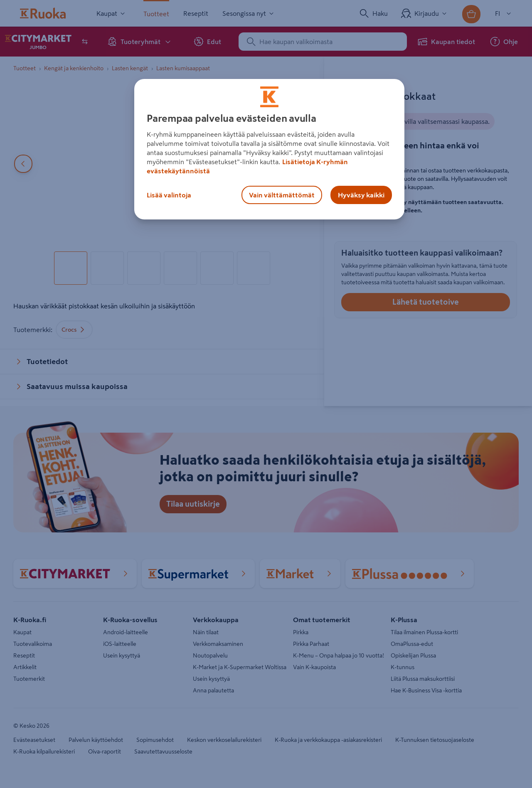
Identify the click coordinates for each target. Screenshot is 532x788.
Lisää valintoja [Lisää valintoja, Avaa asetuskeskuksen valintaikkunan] (169, 195)
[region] (269, 149)
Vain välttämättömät (282, 195)
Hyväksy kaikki (361, 195)
